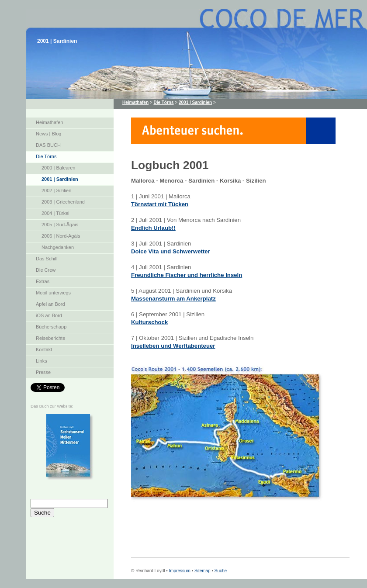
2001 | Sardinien (60, 179)
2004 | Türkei (55, 213)
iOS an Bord (49, 315)
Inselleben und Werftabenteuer (173, 346)
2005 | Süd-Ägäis (60, 225)
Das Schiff (47, 259)
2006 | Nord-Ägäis (61, 236)
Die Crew (46, 270)
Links (42, 361)
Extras (43, 281)
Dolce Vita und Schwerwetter (171, 251)
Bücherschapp (51, 327)
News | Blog (49, 134)
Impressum (179, 571)
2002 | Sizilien (56, 190)
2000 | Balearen (58, 168)
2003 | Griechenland (63, 202)
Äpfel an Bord (50, 304)
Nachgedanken (58, 247)
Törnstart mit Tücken (160, 204)
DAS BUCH (48, 145)
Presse (43, 372)
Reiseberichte (50, 338)
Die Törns (46, 156)
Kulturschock (149, 322)
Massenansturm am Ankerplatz (173, 299)
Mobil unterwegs (53, 293)
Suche (221, 571)
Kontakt (44, 349)
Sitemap (203, 571)
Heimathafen (49, 122)
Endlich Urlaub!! (153, 228)
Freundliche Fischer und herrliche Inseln (187, 275)
